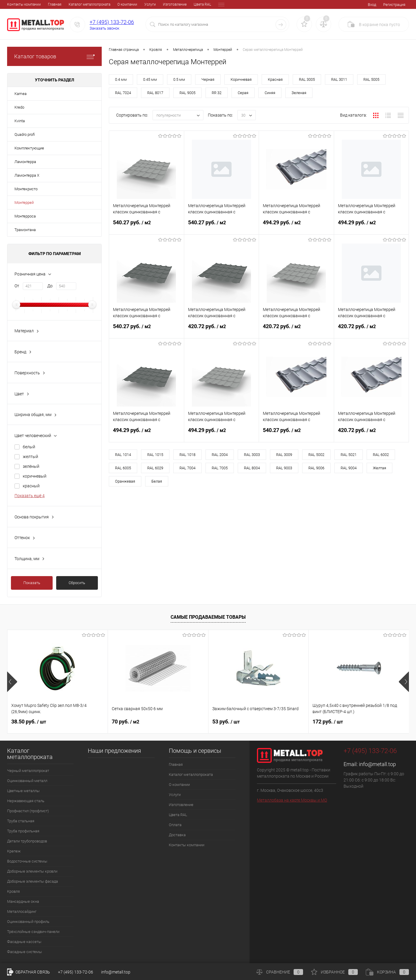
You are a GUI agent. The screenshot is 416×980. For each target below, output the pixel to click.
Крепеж (14, 851)
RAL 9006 (316, 468)
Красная (275, 79)
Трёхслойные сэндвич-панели (33, 932)
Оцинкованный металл (27, 781)
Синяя (270, 93)
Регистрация (394, 5)
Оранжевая (125, 481)
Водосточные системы (27, 861)
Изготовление (134, 4)
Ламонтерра (25, 162)
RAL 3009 (284, 455)
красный (31, 486)
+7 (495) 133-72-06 (112, 22)
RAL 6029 (155, 468)
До (50, 286)
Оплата (183, 4)
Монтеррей (24, 203)
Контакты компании (187, 845)
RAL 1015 (155, 455)
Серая (243, 93)
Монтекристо (26, 189)
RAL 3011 (339, 79)
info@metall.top (377, 764)
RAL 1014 (123, 455)
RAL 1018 (187, 455)
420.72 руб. (222, 330)
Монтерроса (25, 216)
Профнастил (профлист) (28, 811)
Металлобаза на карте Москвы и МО (292, 800)
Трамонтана (25, 230)
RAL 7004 (187, 468)
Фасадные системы (25, 952)
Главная (14, 4)
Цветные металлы (23, 791)
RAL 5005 (371, 79)
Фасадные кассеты (24, 942)
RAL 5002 (316, 455)
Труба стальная (21, 821)
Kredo (19, 107)
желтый (30, 457)
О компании (86, 4)
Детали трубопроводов (27, 841)
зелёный (31, 466)
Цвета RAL (162, 4)
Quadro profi (25, 134)
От (17, 286)
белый (29, 447)
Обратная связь (29, 972)
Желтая (379, 468)
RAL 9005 (187, 93)
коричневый (35, 476)
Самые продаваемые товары (208, 617)
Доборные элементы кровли (32, 871)
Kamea (21, 94)
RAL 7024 (123, 93)
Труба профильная (23, 831)
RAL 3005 (307, 79)
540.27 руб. (147, 226)
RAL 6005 (123, 468)
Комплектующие (29, 148)
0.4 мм (121, 79)
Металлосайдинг (22, 912)
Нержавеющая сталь (26, 801)
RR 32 (217, 93)
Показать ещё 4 (30, 496)
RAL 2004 (220, 455)
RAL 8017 (155, 93)
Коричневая (241, 79)
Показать (32, 583)
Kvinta (20, 121)
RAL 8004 (252, 468)
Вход (372, 5)
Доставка (204, 4)
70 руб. (126, 722)
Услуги (109, 4)
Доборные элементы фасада (33, 881)
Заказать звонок (105, 28)
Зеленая (299, 93)
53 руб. (226, 722)
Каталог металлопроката (49, 4)
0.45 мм (150, 79)
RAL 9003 (284, 468)
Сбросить (77, 583)
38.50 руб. (29, 722)
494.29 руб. (296, 226)
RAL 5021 (349, 455)
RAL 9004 (349, 468)
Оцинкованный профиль (28, 922)
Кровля (13, 891)
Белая (157, 481)
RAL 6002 (381, 455)
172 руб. (328, 722)
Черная (208, 79)
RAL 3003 (252, 455)
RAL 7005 (220, 468)
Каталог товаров (54, 56)
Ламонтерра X (27, 175)
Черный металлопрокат (28, 771)
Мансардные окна (23, 901)
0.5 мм (179, 79)
